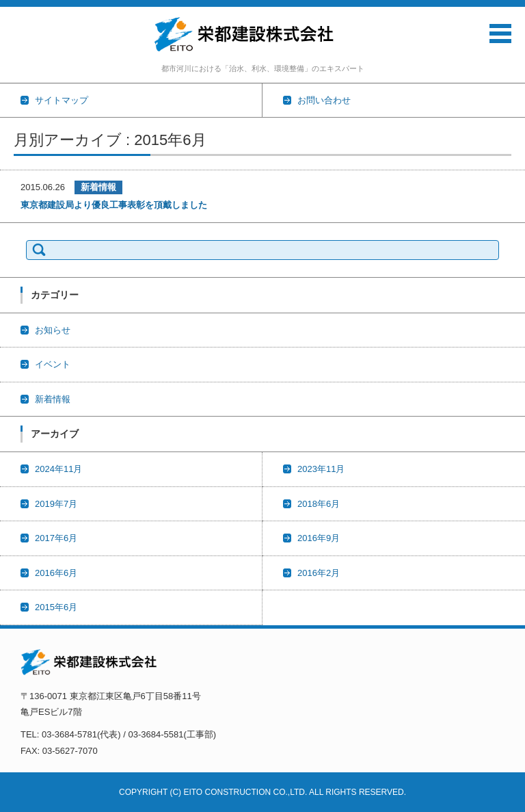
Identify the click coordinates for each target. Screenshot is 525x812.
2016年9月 (319, 538)
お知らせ (53, 330)
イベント (53, 364)
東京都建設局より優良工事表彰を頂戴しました (114, 205)
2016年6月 (56, 573)
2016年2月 (319, 573)
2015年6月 (56, 607)
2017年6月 (56, 538)
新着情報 (98, 187)
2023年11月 (321, 469)
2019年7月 (56, 504)
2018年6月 (319, 504)
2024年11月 (58, 469)
